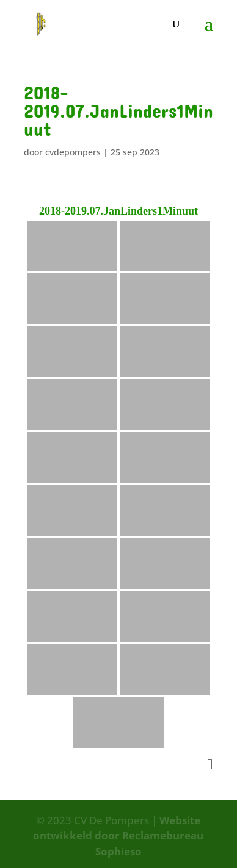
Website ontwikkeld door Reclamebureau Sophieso (118, 836)
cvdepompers (73, 152)
